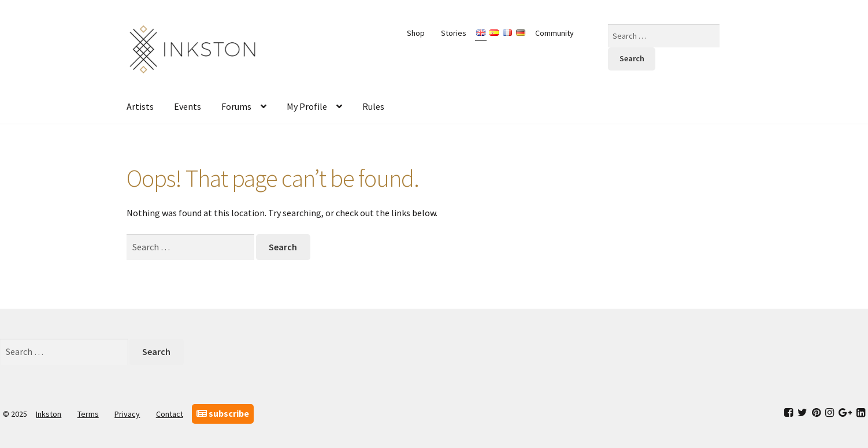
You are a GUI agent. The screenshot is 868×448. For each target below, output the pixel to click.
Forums (236, 106)
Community (554, 33)
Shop (416, 33)
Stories (454, 33)
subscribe (223, 413)
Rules (373, 106)
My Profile (307, 106)
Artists (140, 106)
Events (188, 106)
